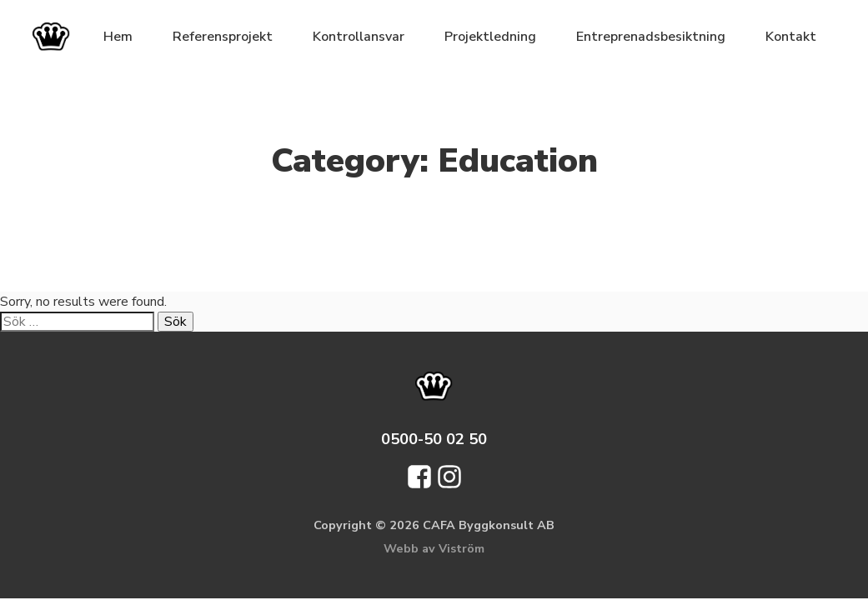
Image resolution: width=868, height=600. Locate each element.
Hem (118, 37)
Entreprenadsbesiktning (651, 37)
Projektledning (490, 37)
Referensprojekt (223, 37)
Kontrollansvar (359, 37)
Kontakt (791, 37)
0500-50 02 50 (434, 439)
